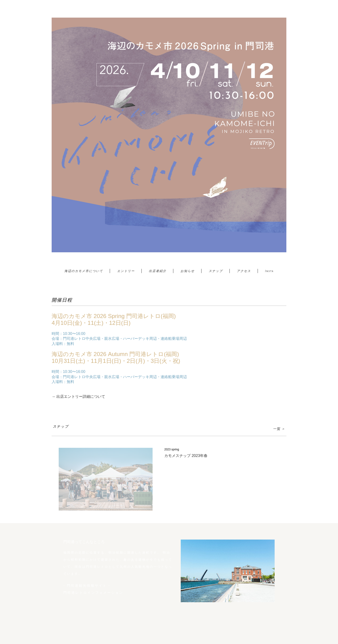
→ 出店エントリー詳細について (78, 397)
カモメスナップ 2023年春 (186, 456)
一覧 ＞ (279, 429)
